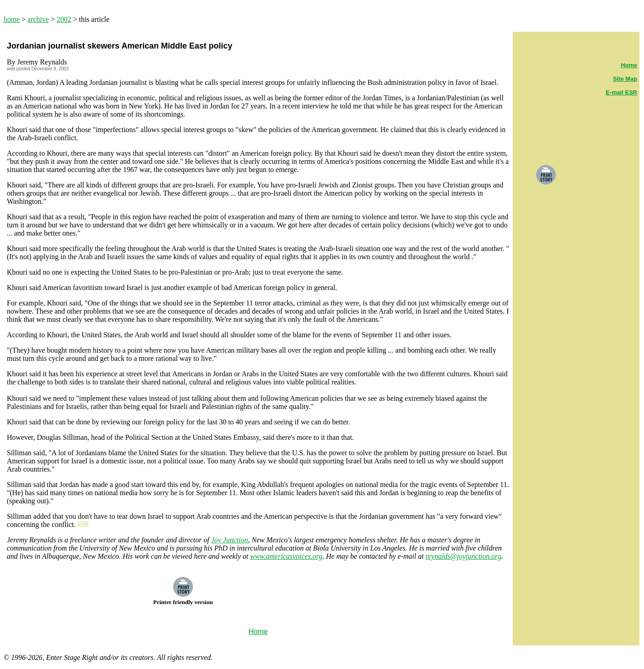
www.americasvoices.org (286, 556)
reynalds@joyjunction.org (463, 556)
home (12, 19)
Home (629, 65)
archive (38, 19)
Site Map (625, 79)
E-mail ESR (622, 92)
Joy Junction (230, 540)
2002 (64, 19)
